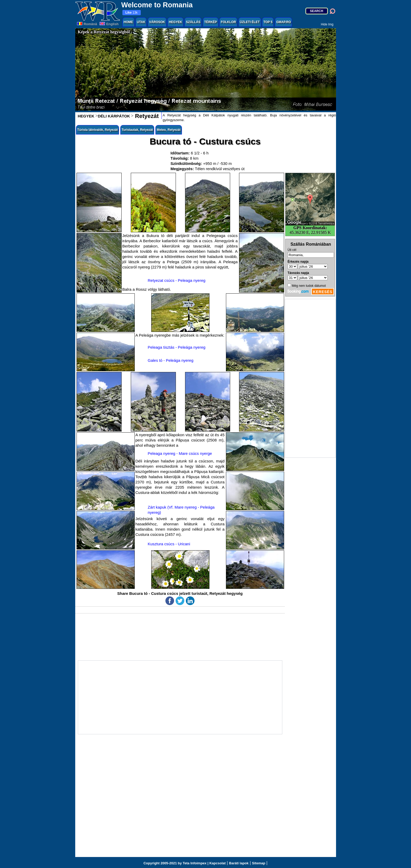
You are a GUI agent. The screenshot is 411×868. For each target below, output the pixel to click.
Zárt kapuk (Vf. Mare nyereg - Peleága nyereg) (181, 510)
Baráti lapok (239, 863)
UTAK (141, 22)
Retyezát (146, 116)
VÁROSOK (157, 22)
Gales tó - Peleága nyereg (171, 360)
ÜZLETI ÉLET (250, 22)
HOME (128, 22)
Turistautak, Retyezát (137, 130)
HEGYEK (175, 22)
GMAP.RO (284, 22)
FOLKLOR (228, 22)
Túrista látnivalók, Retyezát (98, 130)
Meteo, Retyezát (169, 130)
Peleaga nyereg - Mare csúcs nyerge (180, 453)
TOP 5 (268, 22)
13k (131, 13)
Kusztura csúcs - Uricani (169, 544)
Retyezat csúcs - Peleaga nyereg (177, 280)
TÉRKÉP (211, 22)
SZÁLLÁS (193, 22)
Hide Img (327, 24)
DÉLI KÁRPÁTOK (114, 116)
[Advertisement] (310, 378)
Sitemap (259, 863)
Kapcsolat (218, 863)
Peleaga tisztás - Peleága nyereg (177, 347)
